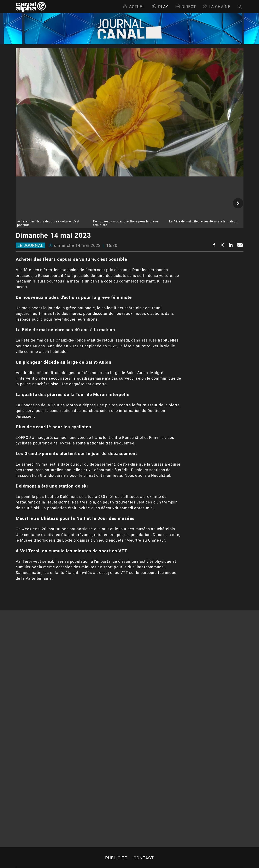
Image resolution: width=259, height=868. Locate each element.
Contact (144, 858)
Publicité (116, 858)
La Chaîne (217, 7)
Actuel (134, 7)
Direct (186, 7)
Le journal (30, 245)
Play (160, 7)
